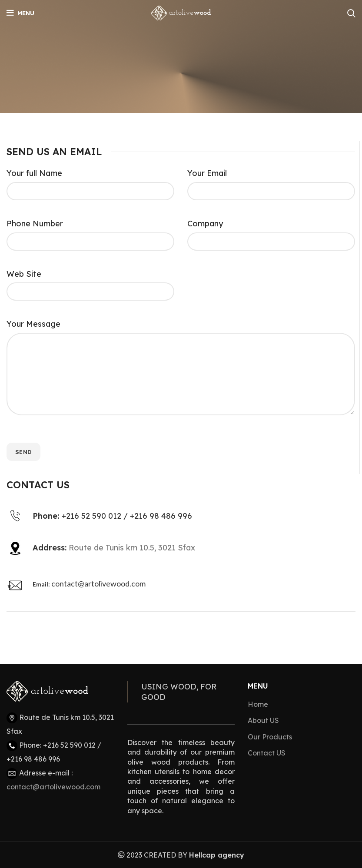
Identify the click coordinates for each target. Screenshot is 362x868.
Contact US (267, 753)
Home (258, 704)
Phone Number (35, 224)
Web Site (24, 274)
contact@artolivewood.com (98, 583)
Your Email (207, 173)
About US (263, 720)
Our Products (270, 737)
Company (205, 224)
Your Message (33, 324)
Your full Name (34, 173)
